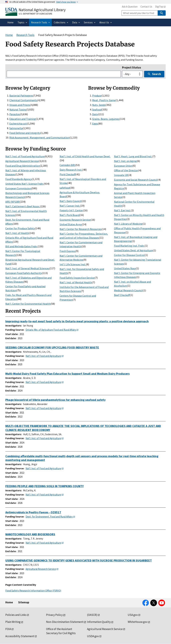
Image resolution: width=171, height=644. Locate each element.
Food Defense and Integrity (25, 133)
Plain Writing (13, 622)
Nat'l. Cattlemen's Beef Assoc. (23, 206)
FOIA (8, 629)
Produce (97, 95)
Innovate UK (121, 175)
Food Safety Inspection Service (77, 278)
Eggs (95, 123)
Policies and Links (16, 615)
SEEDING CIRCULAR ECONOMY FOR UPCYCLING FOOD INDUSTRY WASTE (52, 347)
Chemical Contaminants (23, 100)
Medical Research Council (128, 290)
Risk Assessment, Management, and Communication (39, 137)
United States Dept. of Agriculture (133, 250)
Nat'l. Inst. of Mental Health (76, 282)
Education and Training (23, 119)
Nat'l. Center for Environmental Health (28, 304)
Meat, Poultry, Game (104, 100)
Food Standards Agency (19, 179)
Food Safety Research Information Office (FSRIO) (33, 590)
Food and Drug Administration (23, 166)
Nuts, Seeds (99, 105)
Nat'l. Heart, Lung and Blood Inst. (133, 156)
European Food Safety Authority (24, 273)
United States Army (71, 224)
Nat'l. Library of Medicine (128, 224)
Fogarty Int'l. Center (71, 210)
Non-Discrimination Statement (65, 622)
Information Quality (99, 622)
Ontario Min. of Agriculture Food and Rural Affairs (51, 330)
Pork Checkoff (68, 174)
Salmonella (16, 128)
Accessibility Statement (20, 636)
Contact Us (146, 7)
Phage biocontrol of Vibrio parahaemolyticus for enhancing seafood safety (55, 400)
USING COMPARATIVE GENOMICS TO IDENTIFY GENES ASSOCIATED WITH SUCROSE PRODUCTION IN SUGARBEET (79, 560)
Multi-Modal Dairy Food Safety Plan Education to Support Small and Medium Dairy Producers (67, 374)
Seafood (97, 109)
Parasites (15, 114)
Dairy (95, 114)
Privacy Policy (54, 615)
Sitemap (24, 602)
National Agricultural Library (42, 10)
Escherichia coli (18, 123)
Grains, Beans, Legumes (106, 119)
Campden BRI (67, 165)
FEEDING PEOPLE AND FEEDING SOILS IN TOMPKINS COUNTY (45, 486)
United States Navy (125, 268)
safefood (65, 188)
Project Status (132, 67)
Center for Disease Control (129, 255)
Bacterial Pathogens (21, 95)
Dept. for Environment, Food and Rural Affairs (49, 517)
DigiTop (159, 7)
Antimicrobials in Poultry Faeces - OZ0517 (33, 512)
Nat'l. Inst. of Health (17, 233)
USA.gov (133, 615)
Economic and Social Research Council (136, 180)
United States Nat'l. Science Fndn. (24, 184)
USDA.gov (93, 636)
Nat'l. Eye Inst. (122, 210)
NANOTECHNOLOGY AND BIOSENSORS (30, 534)
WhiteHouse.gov (138, 622)
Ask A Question (130, 7)
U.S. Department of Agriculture (35, 14)
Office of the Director (126, 170)
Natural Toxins (18, 109)
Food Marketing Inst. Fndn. (129, 246)
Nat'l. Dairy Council (70, 201)
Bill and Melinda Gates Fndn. (21, 246)
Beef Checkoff (122, 295)
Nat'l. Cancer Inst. (70, 206)
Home (9, 602)
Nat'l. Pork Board (69, 215)
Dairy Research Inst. (71, 170)
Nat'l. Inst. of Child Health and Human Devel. (85, 156)
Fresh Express (67, 251)
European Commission (18, 188)
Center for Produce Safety (20, 228)
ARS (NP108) (13, 202)
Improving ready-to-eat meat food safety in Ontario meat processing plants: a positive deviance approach (77, 321)
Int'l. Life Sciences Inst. (73, 264)
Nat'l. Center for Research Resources (81, 229)
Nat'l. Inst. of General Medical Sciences (27, 268)
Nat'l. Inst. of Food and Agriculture (25, 156)
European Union (123, 166)
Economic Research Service (75, 220)
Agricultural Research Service (22, 161)
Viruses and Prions (20, 105)
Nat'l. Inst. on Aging (125, 161)
